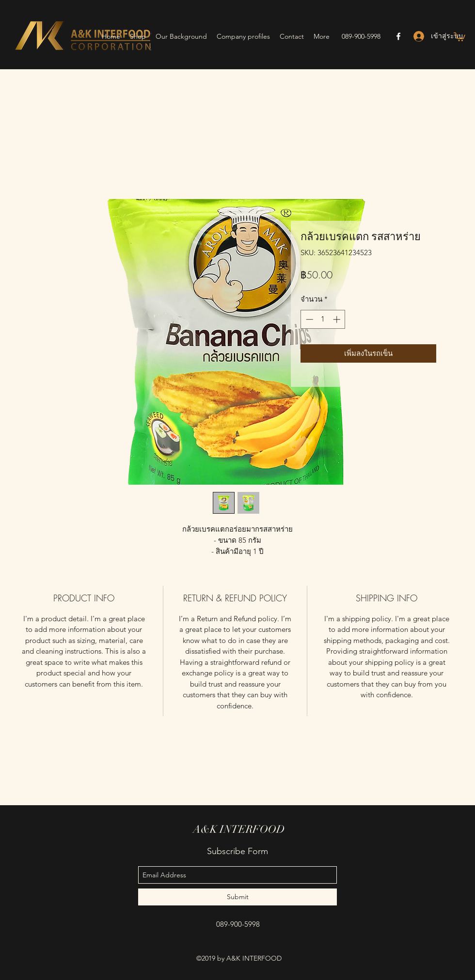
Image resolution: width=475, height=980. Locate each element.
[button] (459, 36)
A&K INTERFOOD (239, 829)
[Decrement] (309, 319)
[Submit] (237, 897)
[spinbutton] (323, 319)
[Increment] (338, 319)
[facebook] (398, 36)
